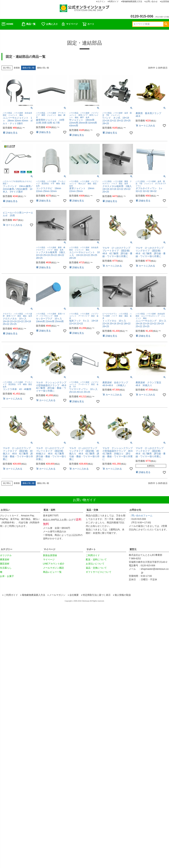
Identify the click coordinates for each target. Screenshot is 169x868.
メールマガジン (57, 595)
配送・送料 (49, 510)
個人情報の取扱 (123, 595)
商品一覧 (28, 24)
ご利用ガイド (93, 555)
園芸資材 (5, 564)
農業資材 (5, 559)
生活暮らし (6, 568)
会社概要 (74, 595)
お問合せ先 (135, 510)
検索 (166, 24)
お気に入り (49, 24)
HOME (7, 24)
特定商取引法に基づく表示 (97, 595)
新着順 (17, 68)
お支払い (5, 510)
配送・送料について (96, 559)
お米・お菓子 (7, 576)
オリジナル (6, 555)
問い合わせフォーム (142, 516)
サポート (91, 549)
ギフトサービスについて (99, 572)
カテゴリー (6, 549)
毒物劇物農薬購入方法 (34, 595)
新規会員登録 (50, 555)
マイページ (69, 24)
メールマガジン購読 (53, 568)
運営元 (133, 549)
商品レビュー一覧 (52, 572)
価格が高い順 (43, 68)
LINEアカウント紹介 (54, 564)
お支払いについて (95, 564)
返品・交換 (92, 510)
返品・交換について (96, 568)
